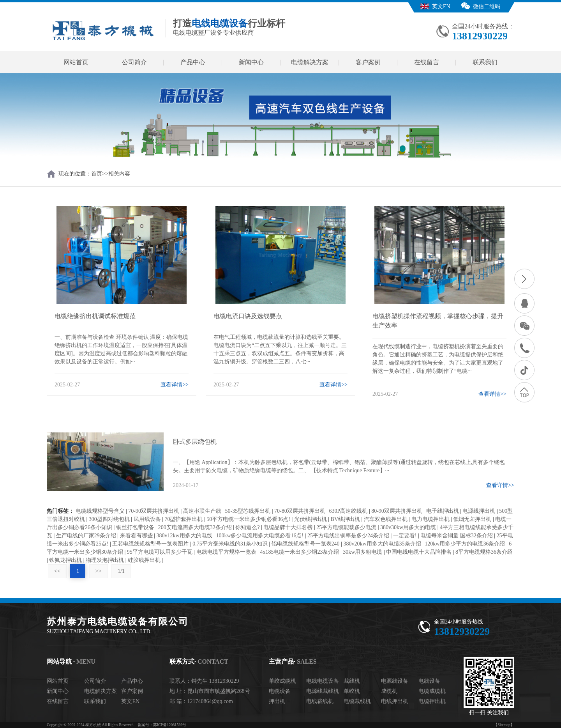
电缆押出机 (432, 701)
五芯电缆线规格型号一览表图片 (150, 544)
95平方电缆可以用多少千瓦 (160, 552)
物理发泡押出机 (105, 560)
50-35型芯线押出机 (248, 511)
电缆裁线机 (357, 701)
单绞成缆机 (282, 681)
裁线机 (352, 681)
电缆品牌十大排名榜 (288, 527)
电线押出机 (395, 701)
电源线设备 (395, 681)
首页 (97, 174)
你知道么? (247, 527)
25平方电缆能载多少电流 (346, 527)
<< (57, 571)
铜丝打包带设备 (135, 527)
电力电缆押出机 (430, 519)
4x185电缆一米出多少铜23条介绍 (299, 552)
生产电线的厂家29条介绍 (86, 536)
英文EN (441, 6)
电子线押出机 (443, 511)
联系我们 (485, 62)
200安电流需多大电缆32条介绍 (195, 527)
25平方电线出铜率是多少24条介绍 (348, 536)
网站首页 (76, 62)
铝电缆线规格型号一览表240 (306, 544)
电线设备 (429, 681)
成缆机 (389, 691)
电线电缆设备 (323, 681)
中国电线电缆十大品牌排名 (419, 552)
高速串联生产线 (202, 511)
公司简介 (134, 62)
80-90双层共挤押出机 (397, 511)
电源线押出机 (479, 511)
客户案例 (368, 62)
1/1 (121, 571)
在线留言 (427, 62)
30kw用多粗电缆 (363, 552)
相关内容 (119, 174)
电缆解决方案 (310, 62)
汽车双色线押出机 (386, 519)
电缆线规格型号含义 (100, 511)
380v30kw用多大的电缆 (408, 527)
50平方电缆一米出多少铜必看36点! (248, 519)
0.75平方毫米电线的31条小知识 (230, 544)
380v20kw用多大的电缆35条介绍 (382, 544)
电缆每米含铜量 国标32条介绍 (457, 536)
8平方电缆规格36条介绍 (484, 552)
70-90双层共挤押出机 (154, 511)
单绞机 (352, 691)
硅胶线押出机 (144, 560)
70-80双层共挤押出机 (300, 511)
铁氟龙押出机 (65, 560)
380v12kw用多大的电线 (184, 536)
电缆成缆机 (432, 691)
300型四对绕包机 (109, 519)
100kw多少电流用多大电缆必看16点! (260, 536)
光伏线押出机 (310, 519)
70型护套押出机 (183, 519)
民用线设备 (147, 519)
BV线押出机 (345, 519)
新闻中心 (251, 62)
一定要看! (405, 536)
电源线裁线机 (323, 691)
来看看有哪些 (136, 536)
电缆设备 (280, 691)
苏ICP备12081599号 (170, 725)
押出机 (277, 701)
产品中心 (193, 62)
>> (99, 571)
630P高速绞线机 (348, 511)
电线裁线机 (320, 701)
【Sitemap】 (504, 725)
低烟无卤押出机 (472, 519)
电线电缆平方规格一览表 (226, 552)
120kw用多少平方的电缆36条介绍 (465, 544)
